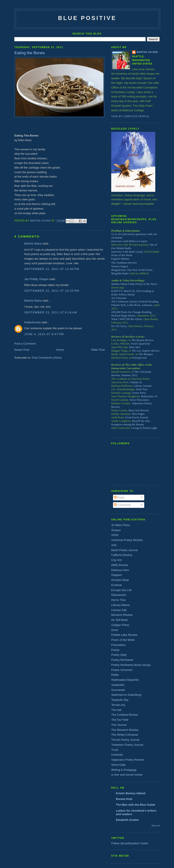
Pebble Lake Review (124, 635)
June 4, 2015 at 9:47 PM (44, 334)
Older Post (98, 350)
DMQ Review (120, 565)
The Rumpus (146, 354)
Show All (156, 826)
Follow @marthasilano (125, 843)
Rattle (115, 675)
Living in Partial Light (144, 428)
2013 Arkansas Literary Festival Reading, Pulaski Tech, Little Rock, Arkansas (135, 303)
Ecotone (117, 585)
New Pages (138, 414)
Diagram (117, 575)
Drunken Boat (120, 580)
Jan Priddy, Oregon (36, 279)
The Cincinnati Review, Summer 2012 (131, 373)
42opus (116, 530)
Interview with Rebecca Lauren (129, 241)
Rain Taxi (135, 347)
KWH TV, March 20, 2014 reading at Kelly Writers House (133, 293)
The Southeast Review (124, 263)
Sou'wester (118, 690)
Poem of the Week (122, 255)
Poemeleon (118, 645)
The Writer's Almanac (125, 735)
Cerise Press (139, 393)
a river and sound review (127, 775)
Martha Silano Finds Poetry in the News (134, 284)
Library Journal (143, 386)
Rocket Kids (124, 799)
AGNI (115, 535)
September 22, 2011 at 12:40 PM (52, 269)
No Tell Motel (119, 620)
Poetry (115, 650)
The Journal (119, 725)
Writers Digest (120, 266)
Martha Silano (33, 244)
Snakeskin (118, 685)
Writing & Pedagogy (124, 770)
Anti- (114, 545)
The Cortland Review (125, 715)
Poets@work (140, 358)
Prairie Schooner (122, 670)
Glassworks (119, 595)
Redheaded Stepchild (125, 680)
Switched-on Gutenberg (126, 695)
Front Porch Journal (137, 417)
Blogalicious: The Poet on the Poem (132, 270)
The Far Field (120, 720)
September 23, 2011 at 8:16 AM (51, 312)
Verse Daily (118, 765)
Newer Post (22, 350)
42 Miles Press (121, 525)
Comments (122, 505)
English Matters (120, 259)
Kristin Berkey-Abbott (131, 793)
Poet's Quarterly (141, 344)
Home (60, 350)
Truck (115, 750)
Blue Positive (87, 18)
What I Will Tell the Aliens (127, 319)
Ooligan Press (120, 625)
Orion (115, 630)
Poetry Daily (119, 655)
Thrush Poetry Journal (125, 740)
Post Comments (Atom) (47, 358)
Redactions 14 (149, 396)
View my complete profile (130, 116)
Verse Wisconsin (139, 400)
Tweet (144, 843)
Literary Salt (119, 610)
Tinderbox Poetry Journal (127, 745)
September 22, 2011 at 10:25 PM (52, 291)
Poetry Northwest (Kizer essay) (131, 665)
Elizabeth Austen (127, 820)
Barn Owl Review (139, 410)
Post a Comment (25, 344)
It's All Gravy (119, 326)
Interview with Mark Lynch (127, 252)
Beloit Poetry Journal (124, 550)
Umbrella (117, 755)
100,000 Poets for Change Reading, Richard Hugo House (132, 314)
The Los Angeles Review (146, 351)
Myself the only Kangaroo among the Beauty (131, 423)
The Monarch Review (125, 730)
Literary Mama (120, 605)
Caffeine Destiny (122, 555)
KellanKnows (32, 322)
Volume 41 (136, 382)
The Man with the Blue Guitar (136, 805)
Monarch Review (122, 615)
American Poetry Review (127, 540)
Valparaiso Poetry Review (128, 760)
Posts (119, 497)
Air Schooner (119, 298)
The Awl (116, 710)
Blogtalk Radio (120, 273)
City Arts (117, 560)
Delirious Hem (120, 570)
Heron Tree (118, 600)
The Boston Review (143, 340)
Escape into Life (121, 590)
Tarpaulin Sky (120, 700)
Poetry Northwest (122, 660)
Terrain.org (118, 705)
